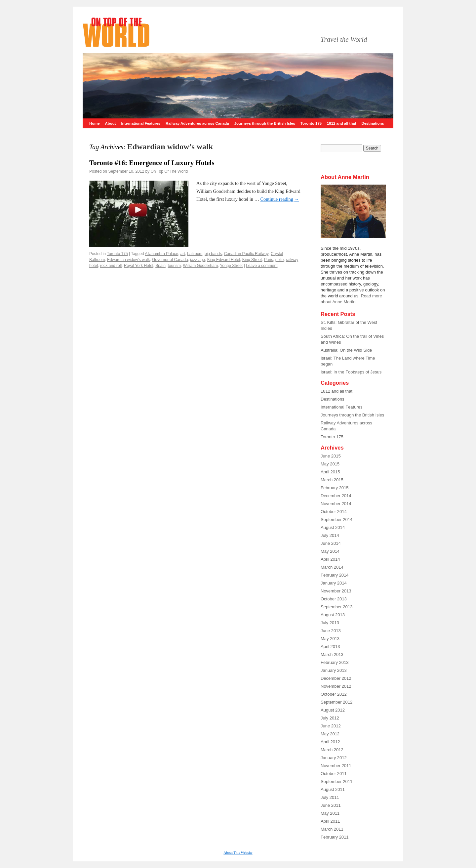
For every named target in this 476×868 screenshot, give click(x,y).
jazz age (198, 260)
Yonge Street (231, 266)
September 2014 (337, 520)
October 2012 (334, 694)
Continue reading (280, 199)
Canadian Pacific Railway (246, 254)
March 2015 (332, 480)
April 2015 (330, 472)
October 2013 (334, 599)
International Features (141, 123)
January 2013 (334, 670)
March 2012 (332, 750)
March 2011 (332, 829)
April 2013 (330, 647)
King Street (252, 260)
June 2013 (331, 631)
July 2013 (330, 623)
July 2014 (330, 535)
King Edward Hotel (224, 260)
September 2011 (337, 781)
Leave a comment (262, 266)
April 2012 (330, 742)
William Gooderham (200, 266)
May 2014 (330, 551)
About (111, 123)
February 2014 (335, 575)
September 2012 (337, 702)
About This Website (238, 852)
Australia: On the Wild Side (346, 350)
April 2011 (330, 821)
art (183, 254)
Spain (160, 266)
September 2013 (337, 607)
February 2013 (335, 662)
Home (95, 123)
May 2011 (330, 813)
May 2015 (330, 464)
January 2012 (334, 758)
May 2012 (330, 734)
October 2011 (334, 774)
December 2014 (336, 496)
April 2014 (330, 559)
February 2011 (335, 837)
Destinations (373, 123)
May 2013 (330, 639)
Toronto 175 (311, 123)
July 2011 (330, 797)
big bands (213, 254)
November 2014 (336, 504)
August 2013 (333, 615)
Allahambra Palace (161, 254)
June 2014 (331, 543)
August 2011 (333, 789)
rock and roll (111, 266)
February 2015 (335, 488)
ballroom (195, 254)
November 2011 (336, 766)
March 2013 (332, 654)
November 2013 (336, 591)
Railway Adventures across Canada (197, 123)
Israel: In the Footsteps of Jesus (351, 372)
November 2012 (336, 686)
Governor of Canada (170, 260)
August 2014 (333, 527)
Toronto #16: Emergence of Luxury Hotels (152, 163)
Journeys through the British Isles (265, 123)
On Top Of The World (169, 171)
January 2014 (334, 583)
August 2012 (333, 710)
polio (279, 260)
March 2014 (332, 567)
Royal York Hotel (139, 266)
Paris (269, 260)
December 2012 (336, 678)
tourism (174, 266)
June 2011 (331, 805)
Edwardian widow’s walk (128, 260)
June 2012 (331, 726)
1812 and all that (341, 123)
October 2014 (334, 512)
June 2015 (331, 456)
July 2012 (330, 718)
